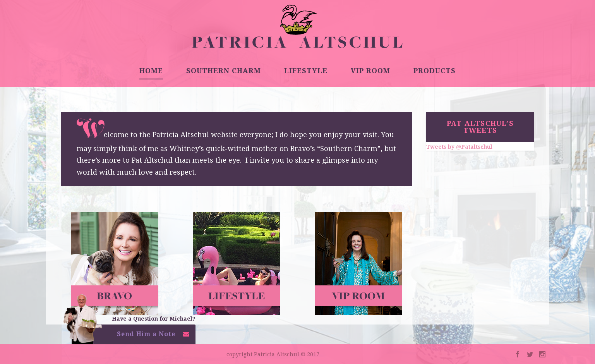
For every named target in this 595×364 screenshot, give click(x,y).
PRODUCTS (435, 71)
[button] (134, 336)
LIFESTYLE (306, 71)
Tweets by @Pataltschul (459, 147)
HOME (151, 71)
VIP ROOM (370, 71)
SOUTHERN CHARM (224, 71)
